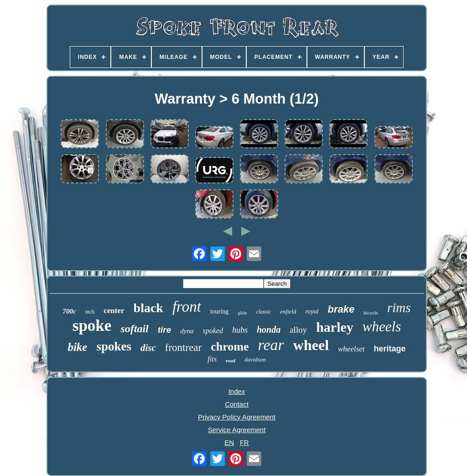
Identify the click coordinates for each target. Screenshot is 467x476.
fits (212, 359)
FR (244, 442)
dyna (187, 331)
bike (77, 347)
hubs (240, 330)
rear (271, 345)
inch (90, 312)
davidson (255, 359)
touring (219, 311)
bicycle (371, 313)
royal (312, 311)
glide (242, 313)
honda (269, 330)
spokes (114, 346)
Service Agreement (237, 430)
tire (165, 330)
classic (263, 312)
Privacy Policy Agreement (237, 417)
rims (399, 308)
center (114, 311)
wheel (311, 345)
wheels (382, 327)
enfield (288, 311)
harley (335, 327)
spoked (213, 331)
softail (134, 329)
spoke (92, 326)
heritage (390, 349)
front (187, 307)
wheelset (351, 349)
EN (229, 442)
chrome (230, 347)
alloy (298, 330)
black (148, 308)
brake (341, 309)
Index (237, 391)
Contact (237, 404)
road (231, 361)
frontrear (183, 348)
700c (69, 311)
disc (148, 348)
